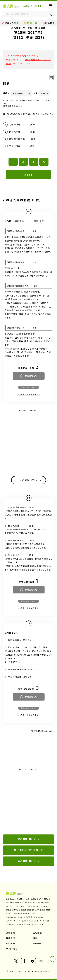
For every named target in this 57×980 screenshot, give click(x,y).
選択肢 (6, 93)
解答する (28, 174)
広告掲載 (37, 933)
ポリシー (37, 943)
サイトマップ (12, 949)
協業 (35, 938)
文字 (35, 93)
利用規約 (10, 943)
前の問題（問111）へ (28, 839)
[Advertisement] (28, 801)
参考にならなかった (28, 387)
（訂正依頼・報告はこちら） (13, 106)
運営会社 (10, 933)
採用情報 (10, 938)
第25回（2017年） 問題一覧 (28, 850)
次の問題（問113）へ (28, 861)
